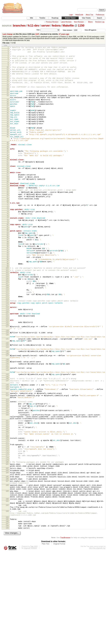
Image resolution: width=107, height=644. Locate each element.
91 (8, 286)
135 (7, 407)
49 (8, 179)
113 (7, 344)
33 (8, 134)
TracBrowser (65, 629)
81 (8, 260)
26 (8, 116)
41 (8, 154)
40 (8, 152)
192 (7, 592)
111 (7, 338)
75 (8, 245)
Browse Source (70, 18)
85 (8, 270)
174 (7, 523)
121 (7, 363)
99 (8, 307)
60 (8, 207)
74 (8, 242)
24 (8, 110)
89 (8, 280)
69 (8, 230)
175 (7, 526)
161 (7, 490)
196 (7, 611)
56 (8, 196)
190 (7, 584)
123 (7, 368)
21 (8, 100)
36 (8, 142)
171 (7, 516)
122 (7, 366)
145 (7, 437)
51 (8, 184)
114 (7, 346)
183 (7, 549)
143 (7, 429)
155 (7, 469)
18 (8, 93)
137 (7, 412)
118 (7, 356)
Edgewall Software (30, 640)
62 (8, 211)
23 (8, 105)
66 (8, 222)
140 (7, 422)
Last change (8, 34)
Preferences (100, 15)
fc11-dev (33, 25)
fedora (56, 25)
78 (8, 252)
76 (8, 247)
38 (8, 146)
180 (7, 539)
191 (7, 587)
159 (7, 480)
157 (7, 474)
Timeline (42, 18)
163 (7, 495)
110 (7, 336)
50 (8, 181)
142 (7, 426)
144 (7, 434)
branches (19, 25)
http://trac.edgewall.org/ (97, 640)
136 (7, 410)
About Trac (89, 15)
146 (7, 439)
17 (8, 90)
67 (8, 225)
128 (7, 383)
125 (7, 373)
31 (8, 128)
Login (71, 15)
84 (8, 267)
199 (7, 619)
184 (7, 552)
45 (8, 169)
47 (8, 174)
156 (7, 472)
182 (7, 546)
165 (7, 501)
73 (8, 239)
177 (7, 531)
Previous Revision (52, 22)
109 (7, 333)
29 (8, 123)
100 (7, 309)
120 (7, 361)
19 (8, 95)
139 (7, 419)
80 (8, 257)
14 (8, 82)
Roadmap (55, 18)
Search (99, 18)
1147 (37, 34)
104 (7, 320)
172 (7, 518)
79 (8, 255)
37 (8, 144)
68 (8, 227)
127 (7, 378)
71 (8, 235)
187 (7, 562)
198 (7, 617)
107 (7, 328)
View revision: (68, 30)
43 (8, 164)
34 (8, 136)
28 (8, 121)
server (46, 25)
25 (8, 113)
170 (7, 513)
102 (7, 314)
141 (7, 424)
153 (7, 464)
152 (7, 459)
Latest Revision (66, 22)
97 (8, 302)
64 (8, 217)
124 (7, 370)
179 (7, 537)
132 (7, 398)
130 (7, 387)
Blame (90, 22)
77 (8, 249)
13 (8, 79)
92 (8, 288)
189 (7, 574)
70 (8, 232)
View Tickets (86, 18)
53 (8, 189)
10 (8, 71)
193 (7, 599)
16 (8, 87)
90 (8, 283)
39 (8, 149)
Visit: (38, 30)
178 (7, 534)
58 (8, 201)
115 (7, 348)
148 (7, 446)
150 (7, 452)
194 (7, 607)
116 (7, 351)
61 (8, 209)
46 (8, 171)
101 (7, 312)
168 (7, 509)
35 (8, 139)
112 (7, 341)
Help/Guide (79, 15)
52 (8, 187)
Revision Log (100, 22)
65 (8, 219)
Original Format (59, 636)
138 (7, 417)
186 (7, 559)
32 (8, 131)
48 (8, 177)
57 (8, 199)
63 (8, 214)
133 (7, 400)
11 (8, 74)
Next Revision (79, 22)
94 (8, 294)
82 (8, 262)
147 (7, 441)
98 (8, 304)
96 (8, 299)
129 (7, 385)
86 (8, 272)
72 (8, 237)
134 (7, 402)
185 (7, 557)
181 (7, 541)
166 (7, 503)
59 (8, 204)
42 (8, 162)
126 (7, 376)
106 (7, 325)
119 (7, 358)
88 (8, 278)
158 (7, 477)
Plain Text (46, 636)
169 (7, 511)
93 (8, 291)
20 (8, 98)
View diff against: (95, 30)
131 (7, 392)
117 (7, 354)
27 (8, 118)
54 (8, 191)
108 (7, 330)
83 (8, 264)
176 (7, 529)
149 (7, 449)
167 (7, 506)
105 (7, 322)
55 (8, 194)
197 (7, 614)
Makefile (68, 25)
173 (7, 521)
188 (7, 567)
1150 (81, 25)
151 (7, 457)
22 (8, 103)
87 (8, 275)
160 (7, 482)
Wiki (31, 18)
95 (8, 296)
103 (7, 317)
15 (8, 85)
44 (8, 167)
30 (8, 126)
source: (7, 25)
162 (7, 493)
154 (7, 466)
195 (7, 609)
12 (8, 77)
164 (7, 498)
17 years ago (64, 34)
